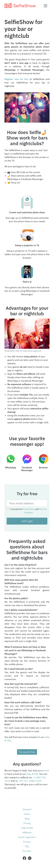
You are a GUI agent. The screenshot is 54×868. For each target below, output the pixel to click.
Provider (27, 851)
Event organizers (27, 837)
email (46, 770)
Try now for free (27, 752)
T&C (27, 846)
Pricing (27, 823)
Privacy (27, 842)
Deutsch (27, 809)
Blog (27, 819)
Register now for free (16, 79)
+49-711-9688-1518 (30, 781)
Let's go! (27, 521)
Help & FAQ (32, 774)
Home (27, 814)
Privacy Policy (29, 509)
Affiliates (27, 832)
